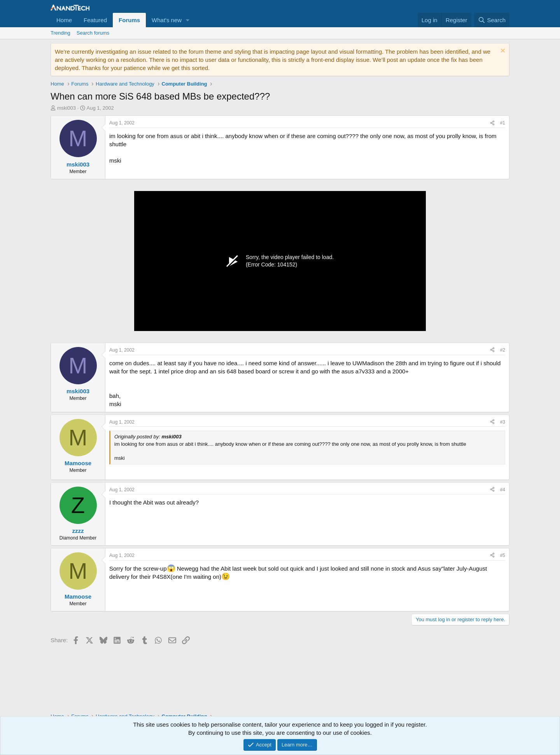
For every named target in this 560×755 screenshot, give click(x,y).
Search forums (93, 33)
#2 (503, 350)
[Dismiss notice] (502, 52)
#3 (503, 422)
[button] (188, 20)
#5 (503, 555)
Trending (60, 33)
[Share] (492, 123)
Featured (95, 20)
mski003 (66, 108)
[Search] (492, 20)
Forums (129, 20)
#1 (503, 123)
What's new (167, 20)
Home (64, 20)
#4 (503, 490)
